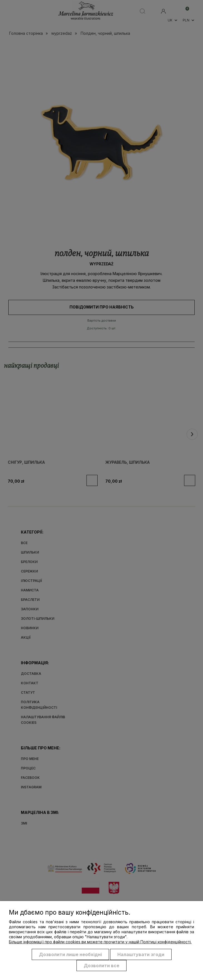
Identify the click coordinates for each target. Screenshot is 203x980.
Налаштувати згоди (141, 954)
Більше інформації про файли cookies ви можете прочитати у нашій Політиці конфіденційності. (100, 942)
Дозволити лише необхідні (70, 954)
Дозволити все (102, 966)
